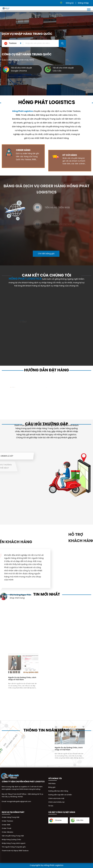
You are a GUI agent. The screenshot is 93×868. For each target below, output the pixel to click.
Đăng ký (70, 3)
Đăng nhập (83, 3)
